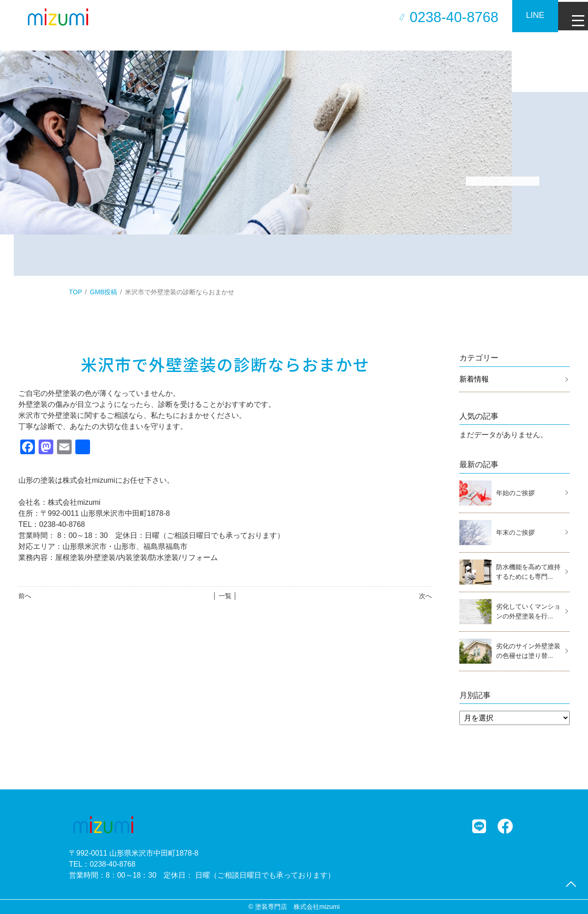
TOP (76, 292)
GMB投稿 (104, 292)
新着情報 (474, 379)
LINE (528, 15)
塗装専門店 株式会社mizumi (297, 907)
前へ (25, 596)
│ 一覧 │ (225, 596)
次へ (425, 596)
